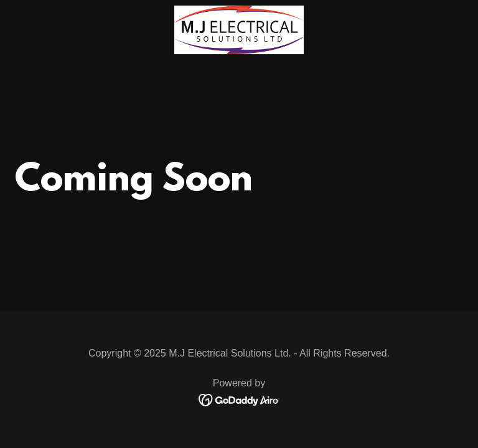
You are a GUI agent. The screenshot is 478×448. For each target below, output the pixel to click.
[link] (239, 11)
